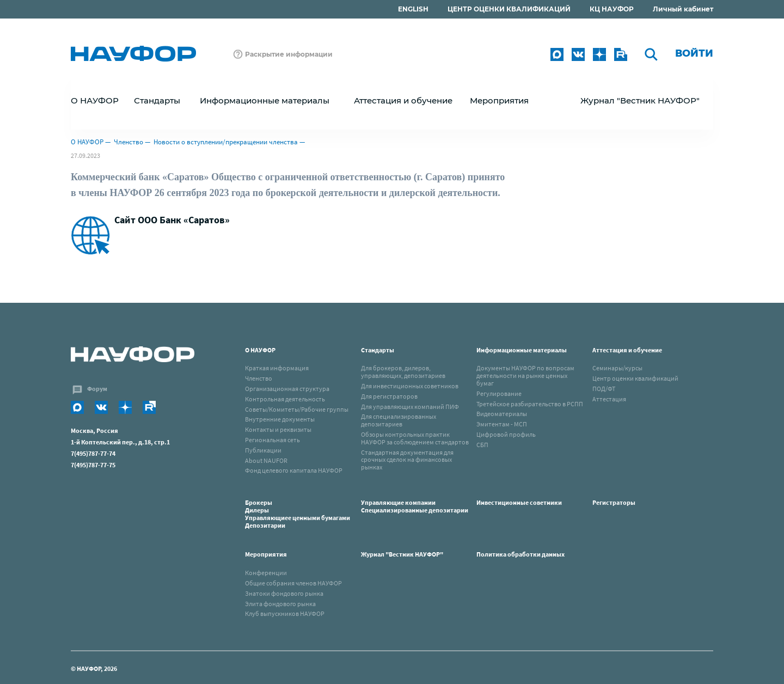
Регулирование (499, 393)
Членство (128, 142)
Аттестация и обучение (627, 350)
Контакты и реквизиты (278, 429)
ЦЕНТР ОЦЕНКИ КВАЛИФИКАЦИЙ (509, 9)
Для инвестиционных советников (410, 386)
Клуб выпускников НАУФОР (285, 613)
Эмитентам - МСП (502, 424)
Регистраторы (614, 502)
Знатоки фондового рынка (284, 593)
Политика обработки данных (520, 554)
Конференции (266, 573)
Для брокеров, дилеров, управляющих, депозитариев (403, 372)
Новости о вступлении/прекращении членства (226, 142)
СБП (482, 445)
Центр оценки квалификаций (635, 378)
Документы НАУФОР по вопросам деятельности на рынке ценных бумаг (525, 375)
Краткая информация (277, 368)
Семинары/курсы (617, 368)
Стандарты (378, 350)
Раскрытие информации (289, 54)
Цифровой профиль (506, 434)
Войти (694, 53)
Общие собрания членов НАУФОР (293, 583)
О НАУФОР (87, 142)
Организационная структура (287, 389)
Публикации (263, 450)
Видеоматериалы (502, 414)
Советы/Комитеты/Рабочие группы (297, 409)
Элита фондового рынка (280, 604)
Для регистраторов (389, 396)
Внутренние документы (280, 419)
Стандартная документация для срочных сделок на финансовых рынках (407, 460)
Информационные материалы (522, 350)
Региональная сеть (272, 440)
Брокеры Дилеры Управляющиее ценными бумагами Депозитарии (298, 514)
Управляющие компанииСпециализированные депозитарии (415, 506)
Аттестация (609, 399)
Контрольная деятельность (285, 399)
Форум (97, 389)
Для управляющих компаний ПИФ (410, 407)
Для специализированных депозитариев (399, 420)
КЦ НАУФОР (612, 9)
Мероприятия (266, 554)
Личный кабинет (683, 9)
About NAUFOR (266, 460)
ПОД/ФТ (604, 389)
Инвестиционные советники (519, 502)
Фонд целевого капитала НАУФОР (294, 470)
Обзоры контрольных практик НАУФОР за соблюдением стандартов (415, 438)
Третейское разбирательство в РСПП (530, 404)
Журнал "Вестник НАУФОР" (640, 100)
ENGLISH (413, 9)
